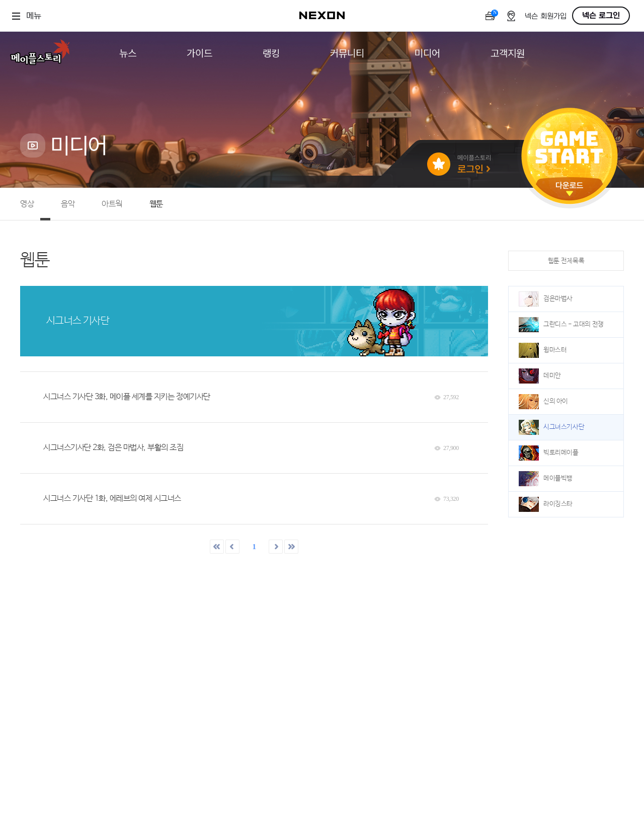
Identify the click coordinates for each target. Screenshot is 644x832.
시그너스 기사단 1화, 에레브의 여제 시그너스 (112, 499)
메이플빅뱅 (546, 479)
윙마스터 (543, 350)
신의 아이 (543, 402)
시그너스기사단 (551, 427)
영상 (27, 204)
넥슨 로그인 (601, 16)
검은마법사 (546, 299)
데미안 (540, 376)
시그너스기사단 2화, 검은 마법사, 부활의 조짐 (113, 448)
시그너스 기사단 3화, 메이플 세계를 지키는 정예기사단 (127, 397)
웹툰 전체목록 (566, 261)
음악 (68, 204)
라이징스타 (546, 504)
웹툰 (156, 204)
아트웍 (112, 204)
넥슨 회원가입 (546, 16)
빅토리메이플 (549, 453)
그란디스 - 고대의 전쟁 (561, 325)
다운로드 (570, 189)
